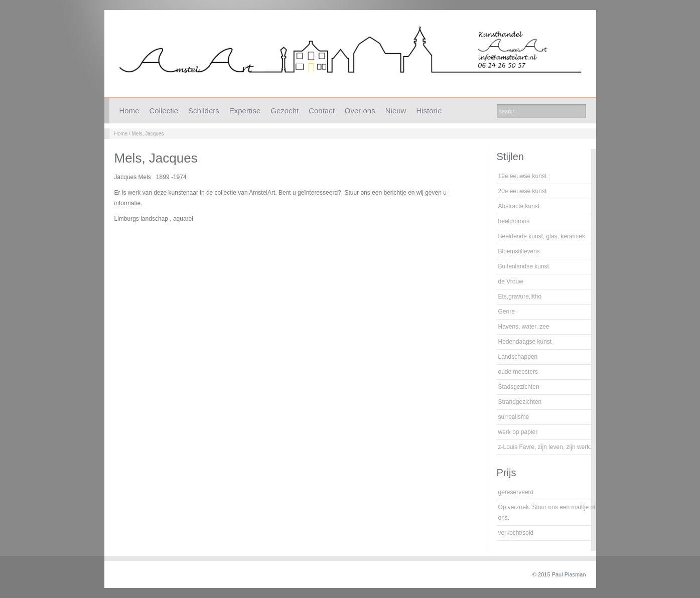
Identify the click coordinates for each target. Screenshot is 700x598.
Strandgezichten (520, 402)
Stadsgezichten (519, 387)
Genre (507, 312)
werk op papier (518, 432)
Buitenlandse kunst (524, 266)
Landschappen (518, 357)
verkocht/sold (516, 533)
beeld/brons (514, 221)
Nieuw (396, 111)
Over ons (360, 111)
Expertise (245, 111)
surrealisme (514, 417)
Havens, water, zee (524, 327)
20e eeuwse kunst (523, 191)
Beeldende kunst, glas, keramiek (542, 236)
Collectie (164, 111)
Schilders (204, 111)
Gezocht (285, 111)
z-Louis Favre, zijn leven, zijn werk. (545, 447)
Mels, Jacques (148, 134)
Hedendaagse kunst (525, 342)
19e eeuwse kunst (523, 176)
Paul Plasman (569, 574)
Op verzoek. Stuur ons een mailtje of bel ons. (552, 512)
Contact (322, 111)
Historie (429, 111)
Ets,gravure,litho (520, 296)
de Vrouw (511, 281)
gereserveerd (516, 492)
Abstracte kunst (519, 206)
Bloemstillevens (519, 251)
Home (129, 111)
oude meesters (518, 372)
